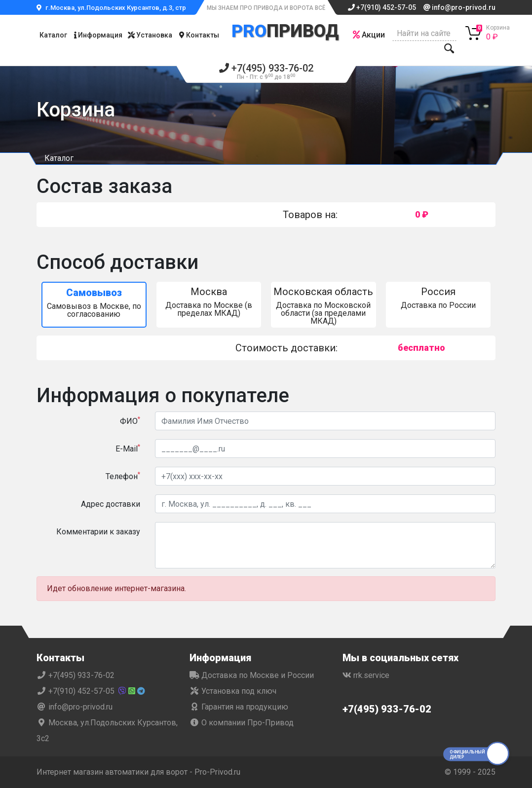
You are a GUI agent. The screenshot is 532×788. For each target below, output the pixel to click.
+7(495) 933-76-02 (266, 72)
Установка (150, 35)
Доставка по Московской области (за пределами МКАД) (323, 306)
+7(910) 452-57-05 (382, 7)
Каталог (53, 35)
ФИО (130, 421)
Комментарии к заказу (98, 532)
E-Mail (128, 448)
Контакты (199, 35)
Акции (369, 35)
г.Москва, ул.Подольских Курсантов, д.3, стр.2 (114, 8)
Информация (98, 35)
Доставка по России (438, 298)
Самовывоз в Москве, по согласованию (94, 303)
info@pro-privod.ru (459, 7)
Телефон (123, 476)
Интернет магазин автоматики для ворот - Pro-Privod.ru (138, 772)
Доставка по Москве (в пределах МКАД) (209, 302)
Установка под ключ (233, 691)
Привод (285, 30)
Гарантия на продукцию (239, 707)
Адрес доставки (111, 504)
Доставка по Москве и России (252, 675)
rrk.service (366, 675)
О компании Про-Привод (242, 723)
